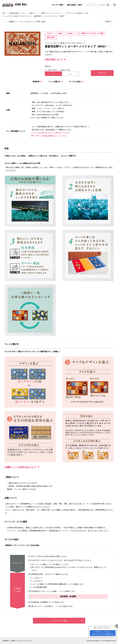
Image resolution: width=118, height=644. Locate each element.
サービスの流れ (76, 82)
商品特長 (37, 82)
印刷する (108, 22)
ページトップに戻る (67, 621)
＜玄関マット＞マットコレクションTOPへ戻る (27, 22)
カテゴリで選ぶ (58, 5)
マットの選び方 (56, 82)
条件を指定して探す (75, 5)
